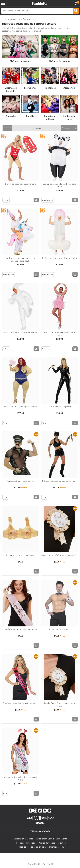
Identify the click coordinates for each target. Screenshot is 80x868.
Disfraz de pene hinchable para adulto (59, 258)
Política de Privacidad (26, 843)
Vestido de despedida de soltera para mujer (21, 778)
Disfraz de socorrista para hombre (20, 184)
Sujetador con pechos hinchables (21, 555)
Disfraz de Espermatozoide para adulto (20, 332)
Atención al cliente (40, 831)
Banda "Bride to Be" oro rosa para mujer (59, 555)
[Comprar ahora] (36, 200)
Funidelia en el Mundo (23, 839)
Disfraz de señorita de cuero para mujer (59, 481)
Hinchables (50, 88)
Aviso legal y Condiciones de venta (52, 839)
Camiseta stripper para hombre (20, 481)
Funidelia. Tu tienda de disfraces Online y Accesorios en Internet (40, 4)
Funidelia (6, 19)
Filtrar (6, 128)
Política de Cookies (47, 843)
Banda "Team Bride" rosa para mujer (20, 629)
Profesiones (30, 88)
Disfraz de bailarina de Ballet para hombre (60, 334)
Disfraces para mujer (21, 61)
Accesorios (69, 88)
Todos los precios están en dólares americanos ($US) (41, 847)
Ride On (30, 116)
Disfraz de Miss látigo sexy (59, 407)
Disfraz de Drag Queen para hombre (21, 407)
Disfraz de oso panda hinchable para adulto (60, 185)
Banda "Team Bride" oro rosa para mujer (60, 704)
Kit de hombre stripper (60, 629)
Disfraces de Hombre (59, 61)
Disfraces (15, 19)
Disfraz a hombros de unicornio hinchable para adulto (20, 259)
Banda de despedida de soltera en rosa (20, 703)
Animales (11, 116)
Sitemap (62, 843)
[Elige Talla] (6, 200)
